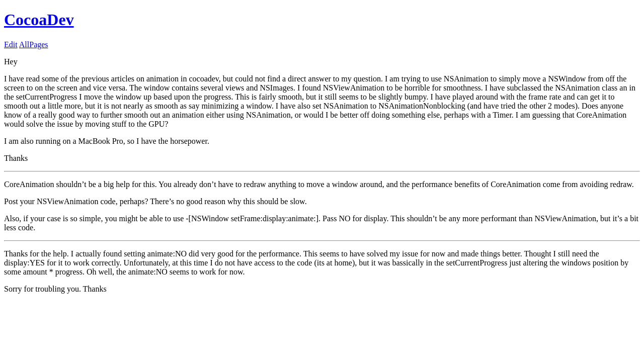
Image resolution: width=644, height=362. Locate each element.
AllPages (34, 44)
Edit (11, 44)
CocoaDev (39, 20)
